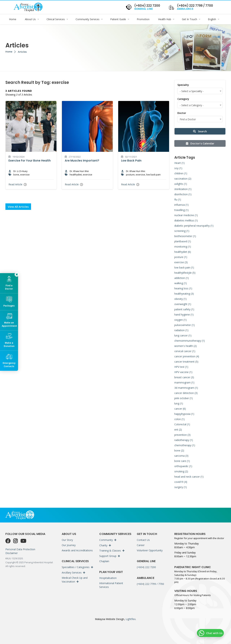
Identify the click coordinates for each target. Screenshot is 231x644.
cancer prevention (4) (187, 356)
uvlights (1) (181, 184)
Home (9, 52)
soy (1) (178, 168)
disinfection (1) (183, 194)
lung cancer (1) (183, 335)
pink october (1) (184, 398)
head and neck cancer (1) (189, 477)
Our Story (67, 540)
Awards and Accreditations (77, 550)
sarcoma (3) (181, 456)
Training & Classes (110, 551)
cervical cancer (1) (185, 351)
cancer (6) (180, 409)
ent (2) (178, 430)
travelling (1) (181, 210)
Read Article (18, 184)
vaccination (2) (183, 179)
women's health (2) (186, 346)
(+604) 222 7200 (146, 567)
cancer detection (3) (186, 393)
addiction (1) (182, 278)
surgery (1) (181, 487)
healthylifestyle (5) (185, 273)
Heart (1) (179, 163)
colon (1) (179, 419)
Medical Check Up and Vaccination (75, 580)
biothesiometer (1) (185, 236)
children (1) (181, 173)
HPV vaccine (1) (183, 372)
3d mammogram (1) (186, 388)
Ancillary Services (72, 573)
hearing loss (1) (183, 288)
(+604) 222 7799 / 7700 (150, 584)
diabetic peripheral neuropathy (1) (194, 226)
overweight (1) (183, 304)
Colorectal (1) (182, 424)
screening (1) (182, 231)
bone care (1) (182, 461)
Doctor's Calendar (200, 143)
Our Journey (69, 545)
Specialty (183, 85)
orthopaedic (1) (183, 466)
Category (183, 99)
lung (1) (179, 403)
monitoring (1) (183, 247)
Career (141, 545)
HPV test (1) (181, 367)
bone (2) (179, 450)
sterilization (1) (183, 189)
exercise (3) (181, 262)
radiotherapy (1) (184, 440)
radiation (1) (181, 330)
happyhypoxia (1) (184, 414)
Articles (22, 52)
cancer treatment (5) (186, 362)
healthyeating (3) (184, 294)
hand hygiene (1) (184, 315)
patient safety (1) (184, 309)
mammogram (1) (184, 382)
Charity (103, 545)
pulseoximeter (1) (185, 325)
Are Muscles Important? (82, 161)
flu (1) (178, 199)
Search (200, 131)
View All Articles (18, 207)
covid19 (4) (181, 482)
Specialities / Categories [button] (76, 567)
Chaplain (104, 561)
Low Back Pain (131, 161)
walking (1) (181, 283)
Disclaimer (12, 553)
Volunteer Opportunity (150, 550)
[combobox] (200, 91)
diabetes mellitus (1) (186, 220)
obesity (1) (180, 299)
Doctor (182, 113)
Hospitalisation (108, 578)
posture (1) (181, 257)
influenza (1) (181, 205)
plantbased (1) (183, 241)
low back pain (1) (184, 267)
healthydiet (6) (183, 252)
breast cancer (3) (184, 377)
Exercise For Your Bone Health (30, 161)
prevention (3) (182, 435)
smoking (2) (181, 471)
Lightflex (130, 619)
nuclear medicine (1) (186, 215)
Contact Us (143, 540)
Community (106, 540)
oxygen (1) (180, 320)
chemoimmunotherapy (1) (190, 341)
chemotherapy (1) (185, 445)
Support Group (108, 556)
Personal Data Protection (20, 549)
